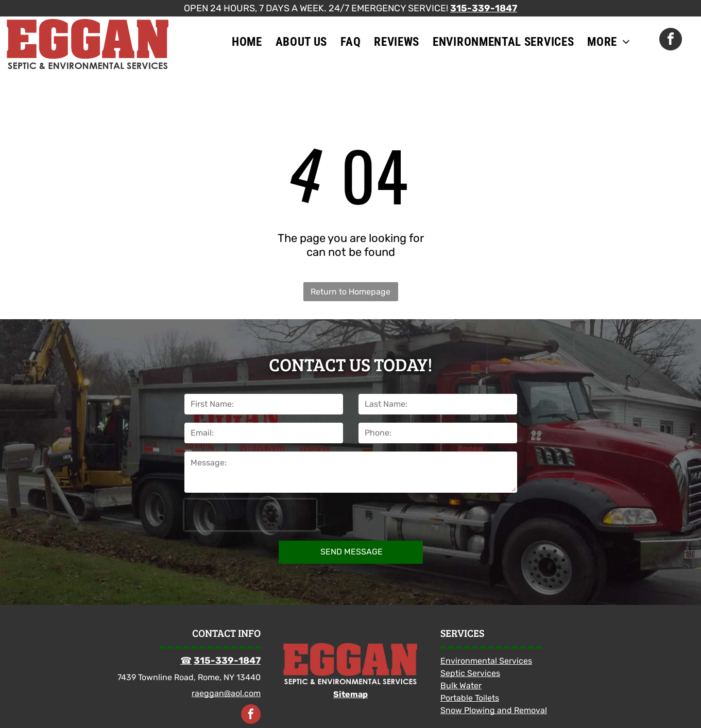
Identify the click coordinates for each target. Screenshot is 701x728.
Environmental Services (486, 661)
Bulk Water (461, 686)
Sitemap (350, 694)
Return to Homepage (350, 292)
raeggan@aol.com (226, 693)
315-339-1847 (484, 8)
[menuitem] (247, 42)
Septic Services (470, 673)
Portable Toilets (470, 698)
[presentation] (250, 515)
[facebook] (671, 40)
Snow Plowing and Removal (494, 710)
